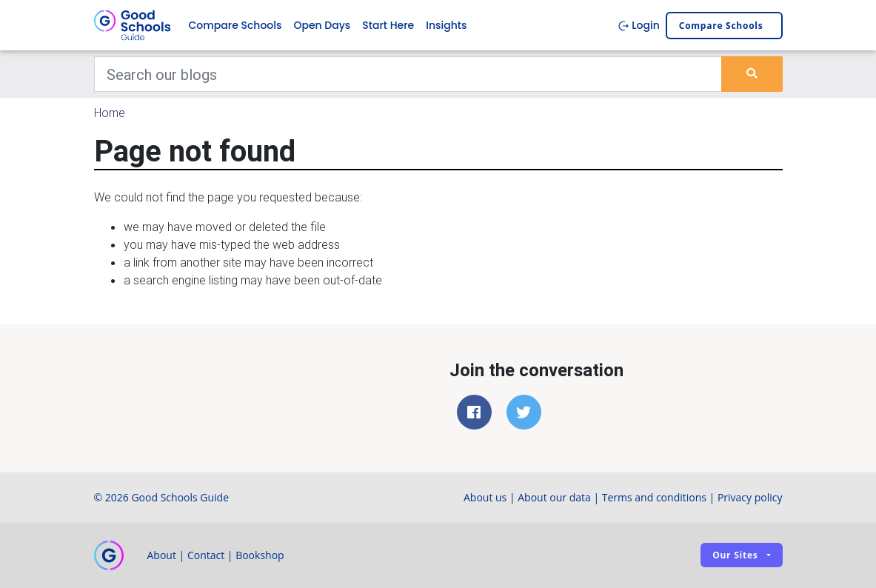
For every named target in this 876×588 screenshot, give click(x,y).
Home (110, 113)
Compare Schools (235, 25)
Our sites (735, 555)
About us (485, 497)
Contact (206, 555)
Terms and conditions (654, 497)
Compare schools (721, 26)
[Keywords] (408, 74)
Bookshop (260, 555)
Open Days (322, 25)
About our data (554, 497)
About (162, 555)
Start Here (388, 25)
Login (639, 25)
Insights (446, 25)
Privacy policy (750, 497)
